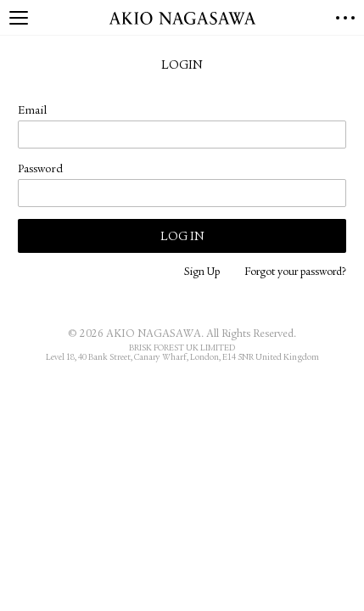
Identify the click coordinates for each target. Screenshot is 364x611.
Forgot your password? (295, 273)
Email (32, 111)
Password (40, 170)
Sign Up (202, 273)
